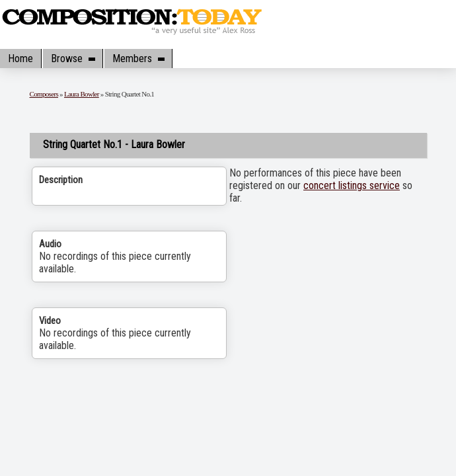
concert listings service (352, 185)
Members (138, 59)
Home (20, 59)
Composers (44, 94)
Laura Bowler (82, 94)
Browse (73, 59)
